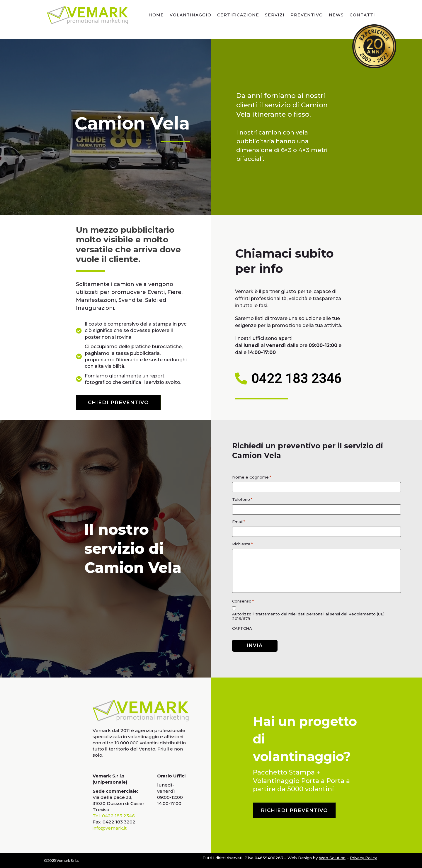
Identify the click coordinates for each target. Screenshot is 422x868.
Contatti (362, 15)
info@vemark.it (110, 828)
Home (156, 15)
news (336, 15)
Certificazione (238, 15)
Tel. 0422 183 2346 (114, 816)
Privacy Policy (363, 858)
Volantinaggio (190, 15)
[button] (118, 402)
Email (239, 522)
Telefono (242, 499)
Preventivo (307, 15)
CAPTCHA (242, 628)
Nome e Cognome (252, 477)
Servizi (275, 15)
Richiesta (242, 544)
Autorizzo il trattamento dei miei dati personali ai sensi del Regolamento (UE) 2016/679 (308, 616)
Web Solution (332, 858)
